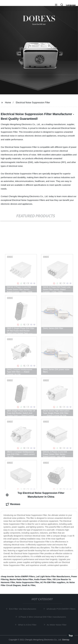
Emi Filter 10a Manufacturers (23, 609)
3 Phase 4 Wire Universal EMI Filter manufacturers (43, 617)
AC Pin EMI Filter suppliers (53, 582)
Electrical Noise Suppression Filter (33, 103)
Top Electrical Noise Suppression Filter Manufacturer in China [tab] (35, 495)
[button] (56, 5)
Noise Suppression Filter (28, 582)
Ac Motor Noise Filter (57, 625)
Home (8, 103)
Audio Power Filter (43, 579)
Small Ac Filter (29, 585)
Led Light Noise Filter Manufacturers (53, 576)
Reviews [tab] (13, 504)
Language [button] (71, 5)
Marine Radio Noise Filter (21, 579)
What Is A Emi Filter (28, 625)
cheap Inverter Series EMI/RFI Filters (18, 576)
